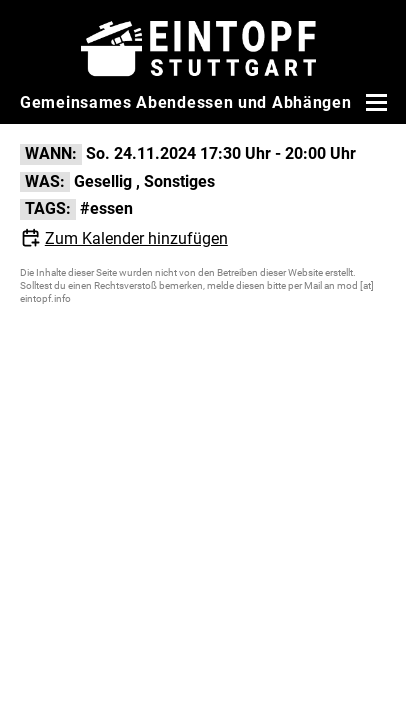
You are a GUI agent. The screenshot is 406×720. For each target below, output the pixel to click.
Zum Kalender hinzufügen (136, 238)
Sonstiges (179, 181)
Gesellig (103, 181)
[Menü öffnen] (374, 102)
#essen (106, 208)
